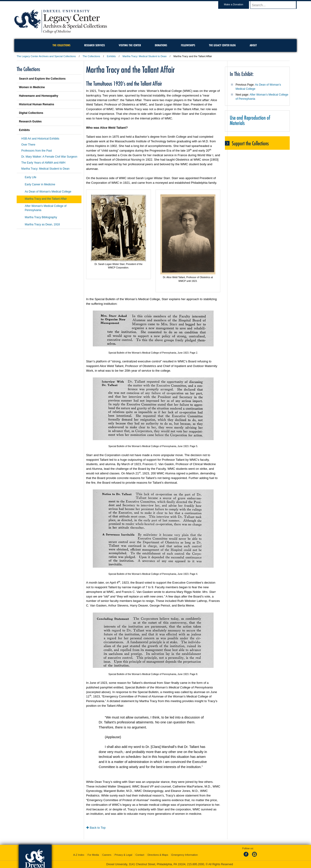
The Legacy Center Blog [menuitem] (222, 45)
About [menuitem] (253, 45)
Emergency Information (185, 855)
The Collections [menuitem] (61, 45)
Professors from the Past (37, 151)
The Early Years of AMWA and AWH (43, 163)
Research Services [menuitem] (95, 45)
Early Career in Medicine (40, 184)
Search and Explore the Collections (42, 79)
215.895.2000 (196, 864)
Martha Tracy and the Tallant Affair (46, 199)
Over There (28, 145)
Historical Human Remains (37, 104)
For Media (93, 855)
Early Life (31, 177)
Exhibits (111, 56)
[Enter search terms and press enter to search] (276, 5)
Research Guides (30, 121)
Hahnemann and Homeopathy (39, 96)
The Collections (91, 56)
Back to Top (96, 828)
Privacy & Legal (123, 855)
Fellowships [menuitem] (188, 45)
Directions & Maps (158, 855)
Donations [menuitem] (161, 45)
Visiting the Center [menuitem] (130, 45)
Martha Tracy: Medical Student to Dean (145, 56)
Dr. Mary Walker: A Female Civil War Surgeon (49, 157)
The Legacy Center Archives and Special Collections (46, 56)
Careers (107, 855)
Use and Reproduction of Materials (250, 120)
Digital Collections (31, 113)
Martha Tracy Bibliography (41, 217)
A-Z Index (79, 855)
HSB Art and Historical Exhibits (40, 139)
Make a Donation (238, 4)
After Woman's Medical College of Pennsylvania (46, 208)
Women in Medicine (32, 87)
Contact (140, 855)
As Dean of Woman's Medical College (48, 192)
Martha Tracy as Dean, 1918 (42, 224)
